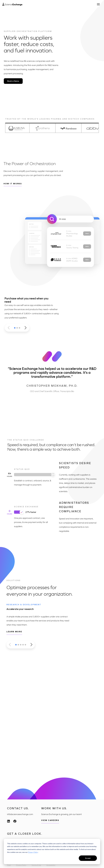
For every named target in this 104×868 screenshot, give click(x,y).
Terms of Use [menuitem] (36, 865)
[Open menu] (99, 4)
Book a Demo (13, 81)
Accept (88, 858)
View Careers (50, 820)
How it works (13, 184)
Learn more (14, 632)
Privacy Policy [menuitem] (21, 865)
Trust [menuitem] (9, 865)
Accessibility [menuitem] (51, 865)
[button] (15, 328)
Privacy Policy (33, 852)
